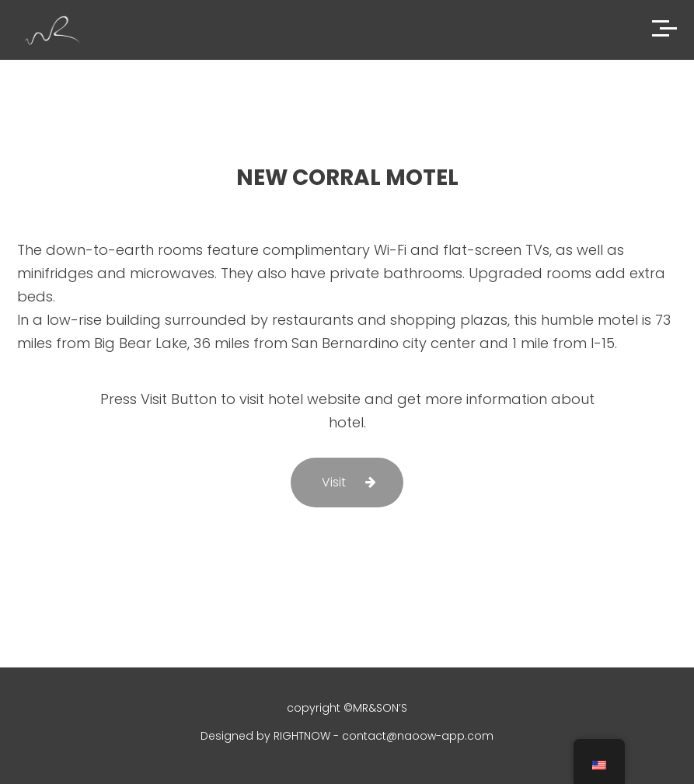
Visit (334, 482)
